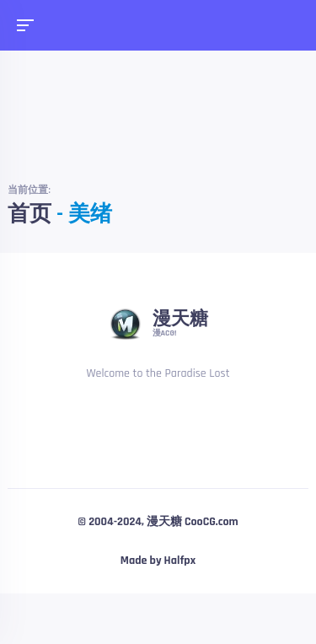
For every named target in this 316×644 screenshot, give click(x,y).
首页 (29, 215)
